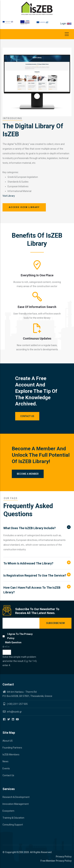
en (68, 24)
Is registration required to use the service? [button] (35, 575)
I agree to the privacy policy (20, 636)
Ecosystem (8, 811)
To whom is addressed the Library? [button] (28, 563)
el (71, 24)
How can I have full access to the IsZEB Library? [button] (32, 590)
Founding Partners (12, 748)
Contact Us (27, 416)
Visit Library (9, 196)
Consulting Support (13, 825)
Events (6, 768)
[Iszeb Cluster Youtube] (18, 719)
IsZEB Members (11, 755)
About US (8, 741)
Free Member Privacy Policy (56, 861)
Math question (13, 642)
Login (63, 24)
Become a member (28, 474)
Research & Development (16, 797)
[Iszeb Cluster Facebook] (4, 719)
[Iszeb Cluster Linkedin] (13, 719)
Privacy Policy (64, 857)
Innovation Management (16, 804)
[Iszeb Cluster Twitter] (9, 719)
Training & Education (13, 818)
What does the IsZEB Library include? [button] (29, 528)
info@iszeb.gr (14, 712)
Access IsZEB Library (24, 207)
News (5, 761)
